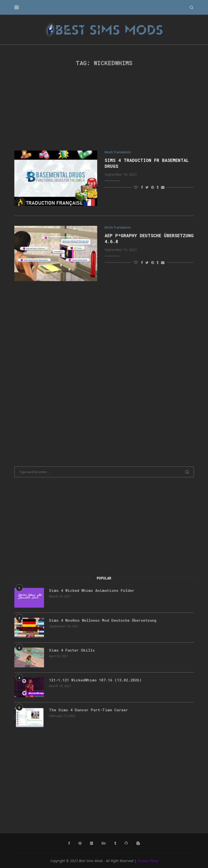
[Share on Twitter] (147, 187)
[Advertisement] (104, 109)
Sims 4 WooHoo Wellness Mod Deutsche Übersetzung (105, 620)
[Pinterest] (81, 843)
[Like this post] (136, 187)
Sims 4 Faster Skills (73, 650)
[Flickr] (92, 843)
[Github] (126, 843)
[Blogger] (138, 843)
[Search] (191, 7)
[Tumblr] (115, 843)
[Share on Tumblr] (158, 187)
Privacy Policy (148, 861)
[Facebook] (70, 843)
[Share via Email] (163, 187)
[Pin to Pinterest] (153, 187)
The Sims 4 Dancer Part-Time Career (90, 710)
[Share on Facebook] (142, 187)
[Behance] (104, 843)
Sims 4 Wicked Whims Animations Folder (93, 590)
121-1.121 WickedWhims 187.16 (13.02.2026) (99, 680)
